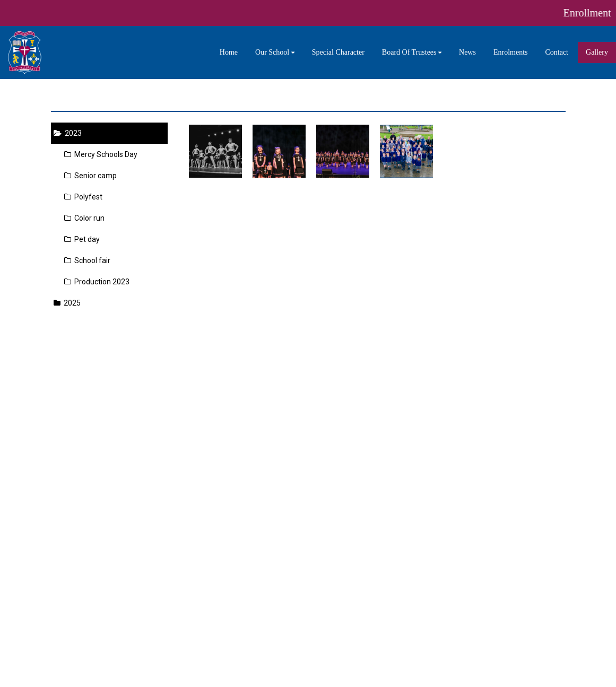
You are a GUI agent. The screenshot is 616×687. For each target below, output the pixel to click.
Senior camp (90, 176)
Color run (84, 218)
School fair (87, 260)
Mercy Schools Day (101, 154)
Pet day (82, 239)
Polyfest (83, 197)
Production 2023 (97, 282)
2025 (67, 303)
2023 (68, 133)
